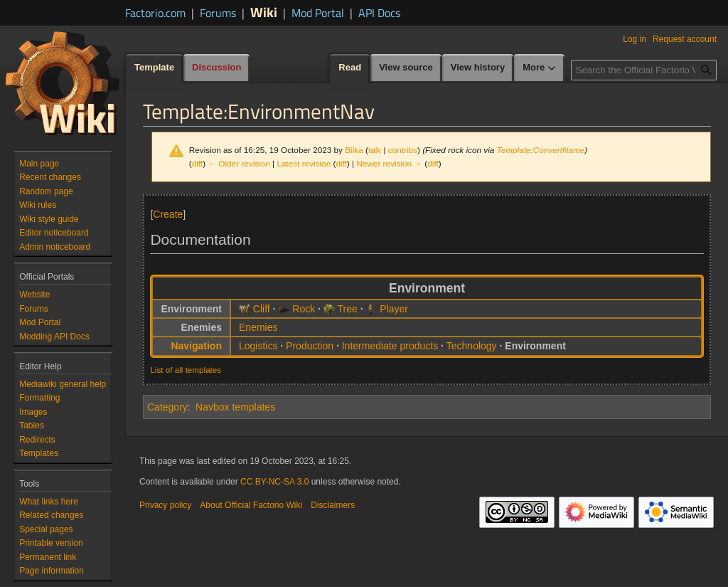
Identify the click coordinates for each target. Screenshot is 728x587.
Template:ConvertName (541, 150)
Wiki (264, 12)
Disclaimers (333, 505)
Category (167, 407)
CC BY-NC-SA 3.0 (274, 482)
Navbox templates (235, 407)
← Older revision (239, 163)
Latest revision (304, 163)
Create (168, 214)
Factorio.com (155, 13)
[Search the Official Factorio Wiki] (644, 70)
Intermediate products (390, 346)
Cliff (262, 309)
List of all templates (186, 370)
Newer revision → (389, 163)
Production (310, 346)
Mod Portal (318, 13)
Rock (304, 309)
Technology (472, 346)
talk (375, 150)
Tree (348, 309)
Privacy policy (165, 505)
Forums (218, 13)
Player (394, 309)
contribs (403, 150)
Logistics (258, 346)
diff (197, 163)
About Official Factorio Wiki (251, 505)
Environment (535, 346)
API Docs (379, 13)
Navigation (196, 346)
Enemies (258, 327)
